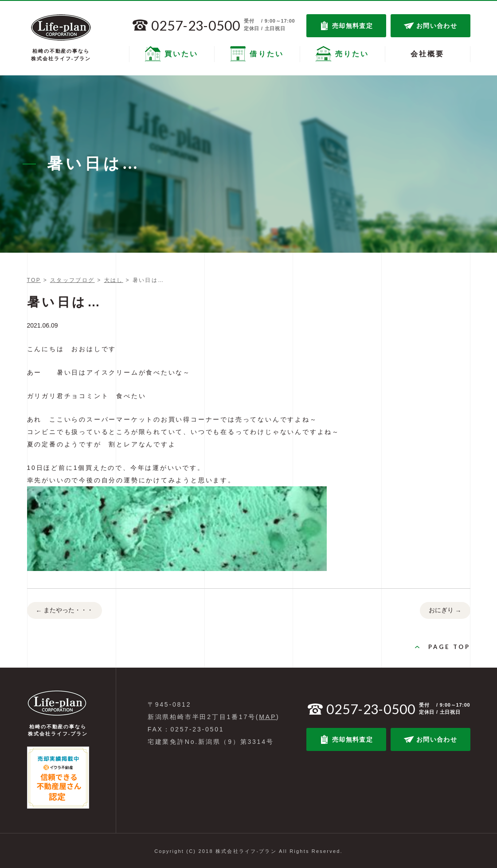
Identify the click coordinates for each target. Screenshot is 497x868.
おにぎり (445, 611)
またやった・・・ (65, 611)
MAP (268, 717)
